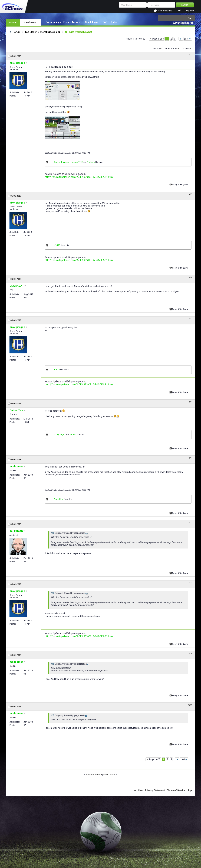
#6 (190, 458)
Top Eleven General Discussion (43, 32)
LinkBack (156, 48)
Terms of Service (176, 790)
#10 (190, 705)
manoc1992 (77, 162)
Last (188, 39)
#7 (190, 522)
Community (52, 22)
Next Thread (109, 775)
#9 (190, 653)
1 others (91, 162)
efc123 (57, 245)
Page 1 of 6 (158, 39)
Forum (13, 22)
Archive (139, 790)
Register (190, 11)
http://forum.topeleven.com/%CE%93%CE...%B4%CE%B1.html (79, 177)
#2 (190, 194)
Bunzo (57, 162)
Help (180, 11)
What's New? (31, 22)
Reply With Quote (179, 184)
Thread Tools (171, 48)
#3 (190, 277)
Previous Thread (94, 775)
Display (186, 48)
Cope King (59, 499)
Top (190, 790)
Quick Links (92, 22)
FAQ (105, 22)
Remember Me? (166, 11)
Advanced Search (183, 23)
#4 (190, 319)
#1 (190, 54)
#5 (190, 402)
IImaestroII (66, 162)
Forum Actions (72, 22)
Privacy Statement (155, 790)
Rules (114, 22)
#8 (190, 583)
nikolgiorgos (60, 435)
